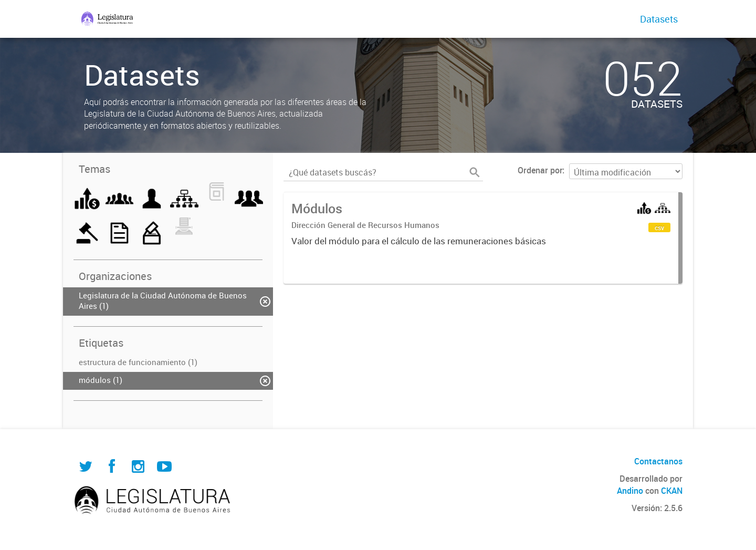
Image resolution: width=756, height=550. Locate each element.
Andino (630, 491)
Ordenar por (540, 170)
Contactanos (658, 461)
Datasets (659, 19)
